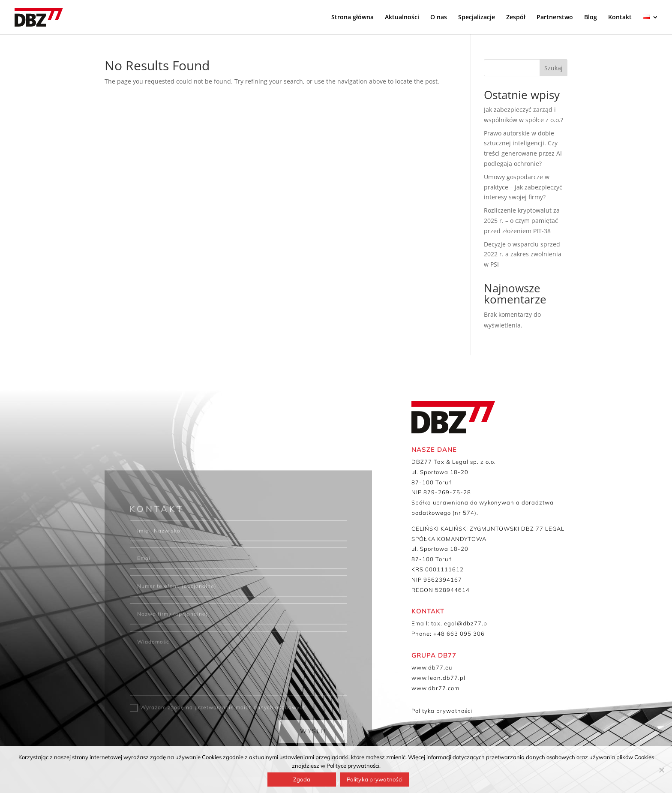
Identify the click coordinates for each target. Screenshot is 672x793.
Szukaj (553, 68)
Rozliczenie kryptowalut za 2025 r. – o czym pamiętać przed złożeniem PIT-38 (522, 221)
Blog (591, 18)
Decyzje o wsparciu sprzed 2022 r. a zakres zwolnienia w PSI (523, 254)
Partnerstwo (555, 18)
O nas (439, 18)
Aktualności (402, 18)
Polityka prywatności (442, 711)
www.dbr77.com (435, 688)
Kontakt (620, 18)
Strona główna (352, 18)
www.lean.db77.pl (438, 678)
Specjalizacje (477, 18)
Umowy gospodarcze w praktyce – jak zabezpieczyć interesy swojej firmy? (523, 187)
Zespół (516, 18)
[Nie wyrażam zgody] (661, 770)
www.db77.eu (432, 667)
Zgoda (302, 779)
